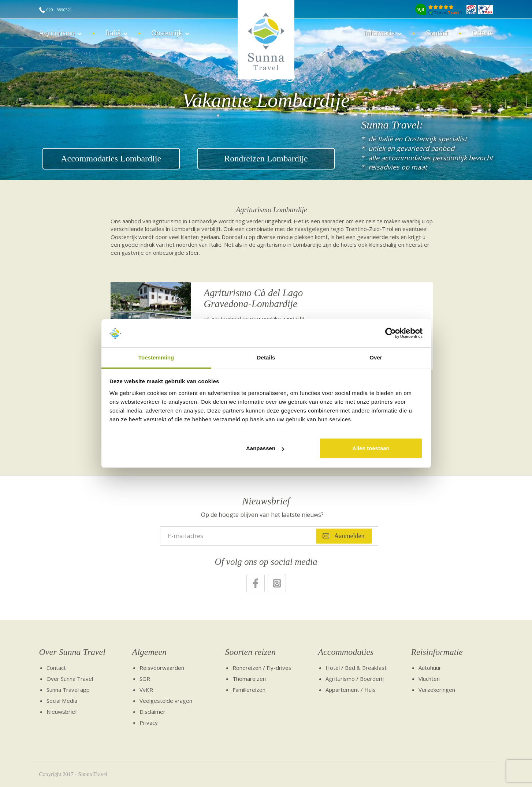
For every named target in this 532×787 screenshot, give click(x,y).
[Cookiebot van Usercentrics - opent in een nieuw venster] (390, 333)
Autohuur (430, 668)
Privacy (149, 723)
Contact (437, 33)
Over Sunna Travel (72, 652)
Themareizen (249, 679)
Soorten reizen (250, 652)
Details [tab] (266, 357)
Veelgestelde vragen (166, 701)
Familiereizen (249, 690)
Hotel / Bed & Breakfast (356, 668)
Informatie (379, 33)
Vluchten (429, 679)
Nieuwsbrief (62, 712)
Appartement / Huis (351, 690)
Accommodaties (346, 652)
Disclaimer (152, 712)
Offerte (482, 33)
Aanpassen (265, 448)
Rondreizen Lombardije (266, 158)
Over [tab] (376, 357)
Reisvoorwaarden (162, 668)
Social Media (62, 701)
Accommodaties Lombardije (111, 158)
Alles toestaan (371, 448)
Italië (113, 33)
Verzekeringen (437, 690)
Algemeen (150, 652)
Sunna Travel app (68, 690)
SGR (145, 679)
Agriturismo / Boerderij (355, 679)
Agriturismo (57, 33)
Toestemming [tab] (156, 357)
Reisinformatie (437, 652)
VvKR (146, 690)
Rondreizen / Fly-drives (262, 668)
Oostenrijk (167, 33)
